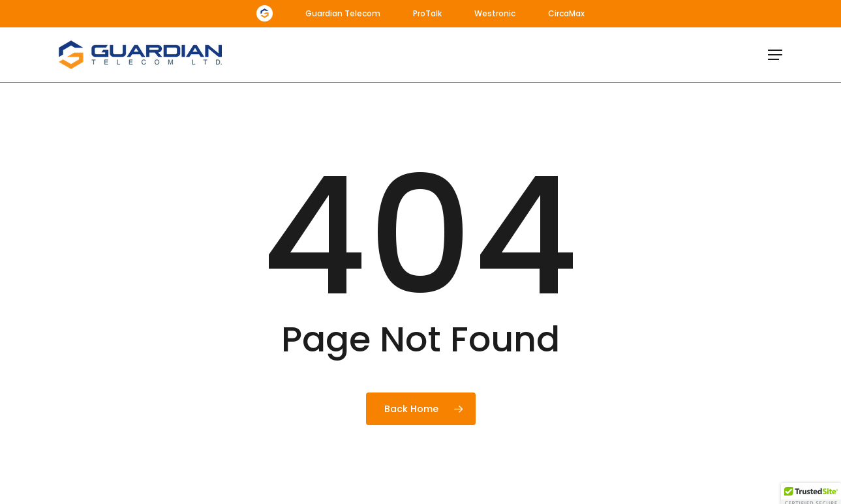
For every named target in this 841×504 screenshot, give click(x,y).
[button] (775, 55)
